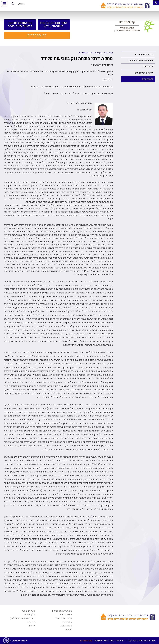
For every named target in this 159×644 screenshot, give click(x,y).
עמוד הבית (109, 53)
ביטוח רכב (67, 622)
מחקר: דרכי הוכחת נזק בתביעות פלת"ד (77, 59)
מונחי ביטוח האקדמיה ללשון (23, 618)
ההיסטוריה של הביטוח (62, 611)
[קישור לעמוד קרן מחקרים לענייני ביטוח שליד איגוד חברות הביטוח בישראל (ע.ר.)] (134, 27)
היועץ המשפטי (29, 611)
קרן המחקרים (97, 53)
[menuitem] (54, 25)
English (21, 4)
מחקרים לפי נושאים (144, 73)
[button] (13, 4)
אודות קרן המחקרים (144, 54)
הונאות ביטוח (66, 615)
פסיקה (69, 630)
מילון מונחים (30, 615)
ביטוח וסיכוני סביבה (63, 618)
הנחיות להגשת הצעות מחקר (141, 60)
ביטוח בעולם (66, 626)
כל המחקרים (148, 79)
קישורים (32, 622)
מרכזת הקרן (148, 67)
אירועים (32, 626)
